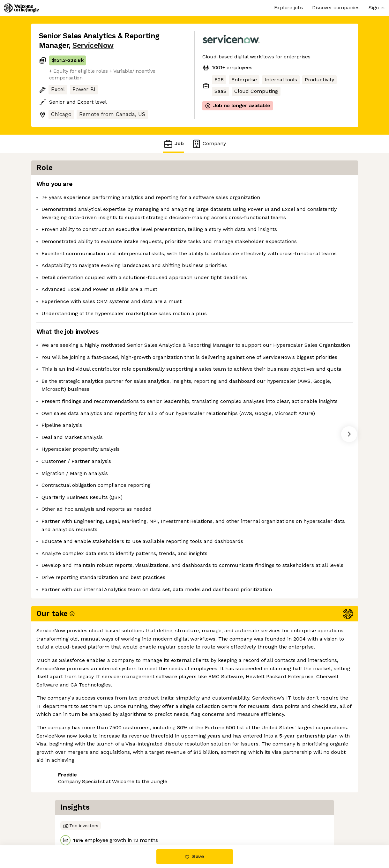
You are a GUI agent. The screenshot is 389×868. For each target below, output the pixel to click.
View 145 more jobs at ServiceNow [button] (126, 818)
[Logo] (21, 8)
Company (209, 144)
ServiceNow (93, 45)
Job (173, 144)
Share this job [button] (56, 818)
